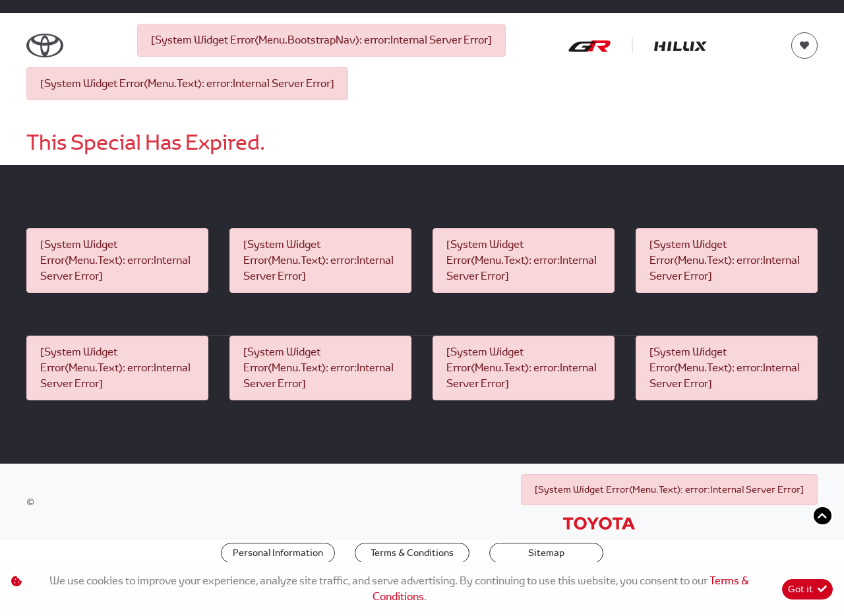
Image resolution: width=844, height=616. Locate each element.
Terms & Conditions (412, 553)
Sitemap (546, 553)
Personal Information (278, 553)
